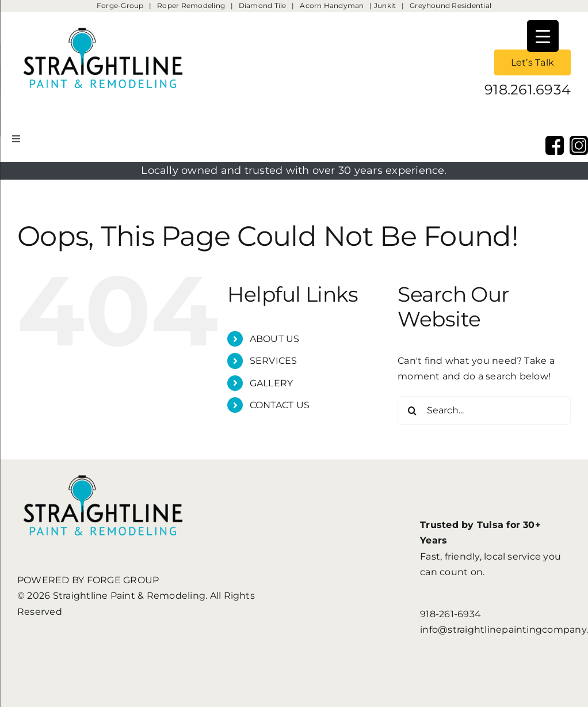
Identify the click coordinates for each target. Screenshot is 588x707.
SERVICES (274, 361)
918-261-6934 (450, 614)
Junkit (386, 5)
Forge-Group (120, 5)
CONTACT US (280, 405)
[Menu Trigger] (543, 36)
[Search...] (484, 410)
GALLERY (272, 383)
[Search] (412, 410)
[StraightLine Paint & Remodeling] (104, 16)
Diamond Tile (263, 5)
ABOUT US (275, 339)
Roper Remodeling (191, 5)
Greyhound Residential (450, 5)
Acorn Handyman (332, 5)
